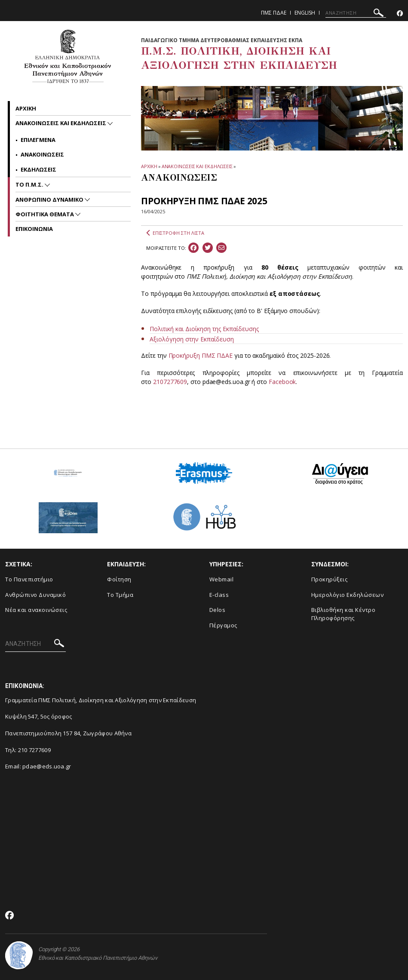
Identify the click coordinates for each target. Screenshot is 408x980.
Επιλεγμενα (38, 140)
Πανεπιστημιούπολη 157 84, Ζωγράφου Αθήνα (68, 733)
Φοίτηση (119, 579)
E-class (219, 595)
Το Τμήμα (120, 595)
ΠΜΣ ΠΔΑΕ (274, 13)
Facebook (282, 382)
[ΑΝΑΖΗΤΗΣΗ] (356, 13)
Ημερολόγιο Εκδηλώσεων (348, 595)
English (305, 13)
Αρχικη (26, 108)
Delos (218, 610)
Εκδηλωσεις (38, 169)
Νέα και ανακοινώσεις (36, 610)
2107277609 (170, 382)
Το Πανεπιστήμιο (29, 579)
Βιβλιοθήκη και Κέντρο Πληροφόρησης (344, 614)
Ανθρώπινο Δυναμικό (35, 595)
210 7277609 (34, 750)
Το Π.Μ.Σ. (30, 184)
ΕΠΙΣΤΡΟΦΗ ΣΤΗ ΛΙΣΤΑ (175, 233)
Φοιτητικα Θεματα (45, 214)
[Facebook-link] (400, 14)
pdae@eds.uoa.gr (47, 766)
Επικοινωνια (34, 229)
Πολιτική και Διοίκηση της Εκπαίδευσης (204, 329)
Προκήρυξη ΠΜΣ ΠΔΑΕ (201, 355)
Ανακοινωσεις (42, 154)
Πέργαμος (223, 625)
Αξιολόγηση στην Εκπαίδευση (192, 339)
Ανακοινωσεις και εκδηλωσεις (61, 123)
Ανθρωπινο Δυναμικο (50, 200)
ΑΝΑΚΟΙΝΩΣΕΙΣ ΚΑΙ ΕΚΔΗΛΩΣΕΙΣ (197, 166)
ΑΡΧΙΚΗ (149, 166)
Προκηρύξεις (330, 579)
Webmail (222, 579)
